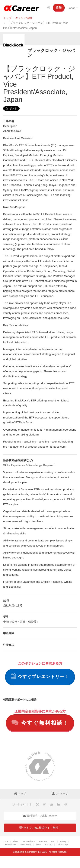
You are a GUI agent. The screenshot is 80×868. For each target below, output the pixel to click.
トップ (20, 794)
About (15, 841)
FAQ (53, 841)
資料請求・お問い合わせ (40, 816)
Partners (43, 841)
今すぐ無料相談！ (40, 722)
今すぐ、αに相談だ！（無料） (40, 827)
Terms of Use (10, 844)
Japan (73, 8)
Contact (49, 844)
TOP (6, 841)
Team (38, 844)
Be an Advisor (29, 841)
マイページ (60, 794)
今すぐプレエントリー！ (40, 676)
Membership (26, 844)
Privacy (63, 841)
